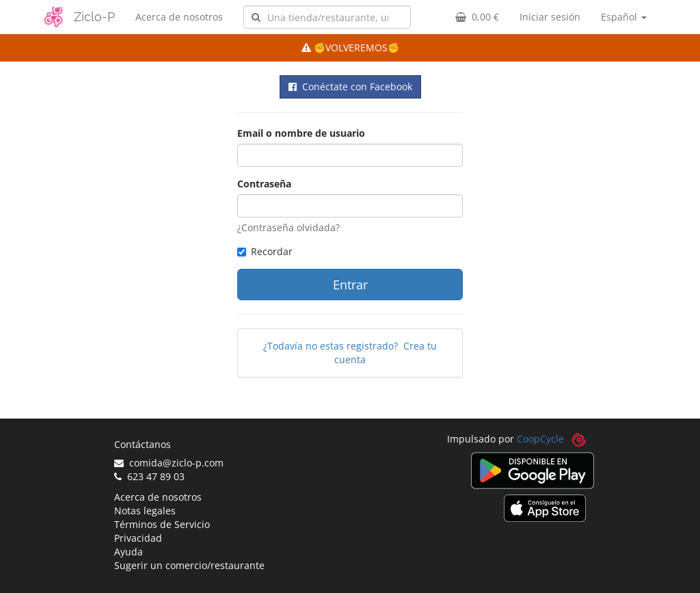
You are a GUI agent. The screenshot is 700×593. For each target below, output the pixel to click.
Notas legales (145, 511)
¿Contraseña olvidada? (288, 227)
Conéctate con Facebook (350, 87)
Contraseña (264, 184)
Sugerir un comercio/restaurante (189, 565)
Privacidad (138, 538)
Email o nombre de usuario (301, 133)
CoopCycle (540, 439)
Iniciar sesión (550, 17)
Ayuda (129, 552)
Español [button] (624, 17)
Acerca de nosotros (179, 17)
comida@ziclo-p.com (169, 463)
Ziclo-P (94, 17)
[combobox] (327, 17)
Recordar (265, 251)
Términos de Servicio (162, 524)
